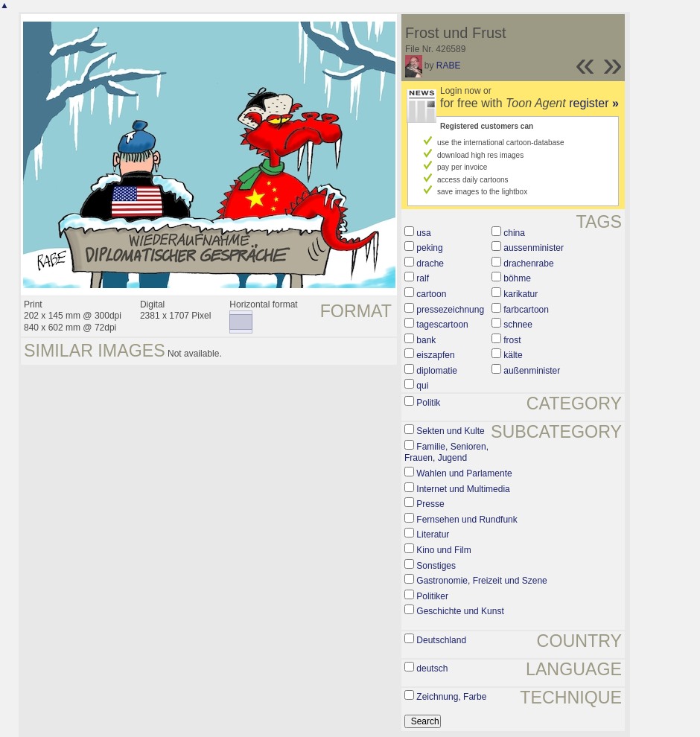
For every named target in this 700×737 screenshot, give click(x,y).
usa (423, 233)
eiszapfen (435, 355)
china (514, 233)
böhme (517, 278)
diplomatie (437, 371)
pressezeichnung (450, 310)
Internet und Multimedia (463, 489)
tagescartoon (442, 325)
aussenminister (534, 248)
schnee (518, 325)
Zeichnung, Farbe (451, 697)
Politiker (432, 596)
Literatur (433, 535)
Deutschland (441, 640)
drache (430, 264)
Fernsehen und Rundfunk (467, 520)
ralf (423, 278)
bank (426, 340)
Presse (430, 504)
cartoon (431, 294)
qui (422, 386)
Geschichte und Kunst (460, 611)
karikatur (521, 294)
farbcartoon (526, 310)
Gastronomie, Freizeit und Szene (481, 581)
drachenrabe (528, 264)
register (594, 103)
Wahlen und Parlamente (464, 473)
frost (512, 340)
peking (429, 248)
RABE (449, 66)
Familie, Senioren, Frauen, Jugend (446, 453)
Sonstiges (436, 566)
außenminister (532, 371)
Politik (428, 403)
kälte (513, 355)
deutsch (432, 669)
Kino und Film (443, 550)
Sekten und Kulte (450, 431)
